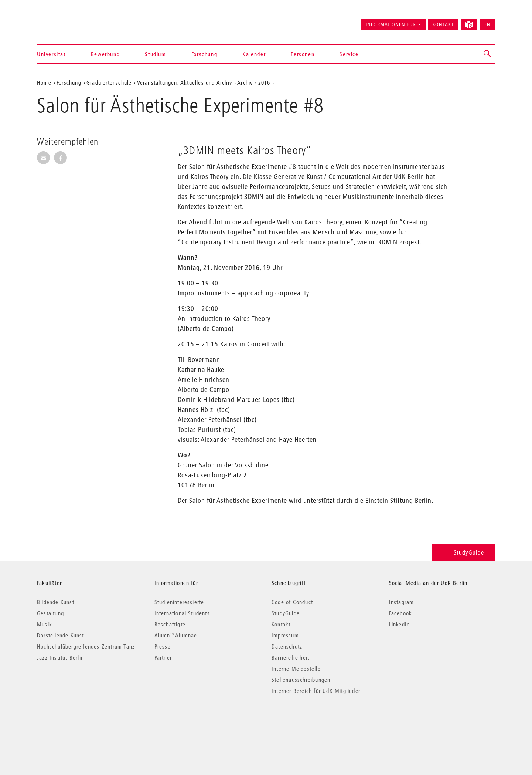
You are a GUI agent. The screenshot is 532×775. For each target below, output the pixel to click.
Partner (163, 657)
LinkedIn (400, 624)
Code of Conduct (292, 602)
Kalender (254, 54)
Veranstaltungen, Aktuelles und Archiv (185, 82)
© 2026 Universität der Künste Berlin (76, 722)
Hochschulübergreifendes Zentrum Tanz (86, 646)
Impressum (285, 635)
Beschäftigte (170, 624)
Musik (45, 624)
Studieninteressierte (179, 602)
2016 (264, 82)
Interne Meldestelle (296, 669)
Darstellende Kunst (61, 635)
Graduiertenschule (109, 82)
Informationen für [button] (391, 24)
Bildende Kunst (56, 602)
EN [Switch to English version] (487, 24)
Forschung (204, 54)
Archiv (245, 82)
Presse (163, 646)
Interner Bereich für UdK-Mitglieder (316, 691)
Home (44, 82)
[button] (488, 54)
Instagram (402, 602)
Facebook (401, 613)
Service (349, 54)
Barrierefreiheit (290, 657)
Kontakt (443, 24)
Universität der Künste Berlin (66, 21)
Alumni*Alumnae (176, 635)
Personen (303, 54)
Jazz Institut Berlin (60, 657)
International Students (182, 613)
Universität (51, 54)
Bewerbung (105, 54)
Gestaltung (50, 613)
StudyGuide (463, 552)
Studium (155, 54)
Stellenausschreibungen (301, 680)
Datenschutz (287, 646)
